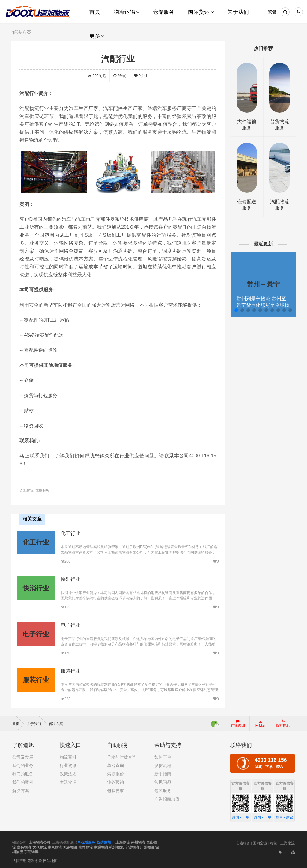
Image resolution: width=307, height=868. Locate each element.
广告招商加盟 (167, 798)
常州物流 (86, 846)
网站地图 (50, 860)
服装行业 (70, 670)
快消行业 (70, 579)
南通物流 (101, 846)
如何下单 (163, 757)
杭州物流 (116, 846)
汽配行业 (118, 59)
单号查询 (115, 765)
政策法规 (68, 773)
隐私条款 (35, 860)
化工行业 (70, 533)
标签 (274, 843)
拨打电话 (283, 723)
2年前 (120, 76)
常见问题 (163, 782)
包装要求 (115, 790)
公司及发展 (23, 757)
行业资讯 (68, 765)
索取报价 (115, 773)
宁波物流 (132, 846)
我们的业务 (23, 765)
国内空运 (260, 843)
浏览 (97, 76)
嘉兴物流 (24, 846)
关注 (141, 76)
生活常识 (68, 782)
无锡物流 (70, 846)
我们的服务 (23, 773)
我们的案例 (23, 782)
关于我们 (37, 723)
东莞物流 (31, 851)
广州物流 (147, 846)
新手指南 (163, 773)
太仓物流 (40, 846)
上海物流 (123, 842)
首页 (18, 723)
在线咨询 (238, 723)
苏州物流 (138, 842)
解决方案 (56, 723)
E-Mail (261, 723)
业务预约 (115, 782)
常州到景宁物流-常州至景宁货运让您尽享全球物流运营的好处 (262, 305)
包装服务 (163, 790)
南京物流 (55, 846)
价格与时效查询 (122, 757)
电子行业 (70, 624)
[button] (235, 310)
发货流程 (163, 765)
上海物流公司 (40, 842)
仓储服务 (243, 843)
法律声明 (19, 860)
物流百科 (68, 757)
